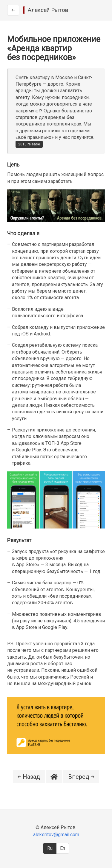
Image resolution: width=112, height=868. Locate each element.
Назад (29, 777)
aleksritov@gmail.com (56, 835)
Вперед (81, 777)
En (63, 848)
